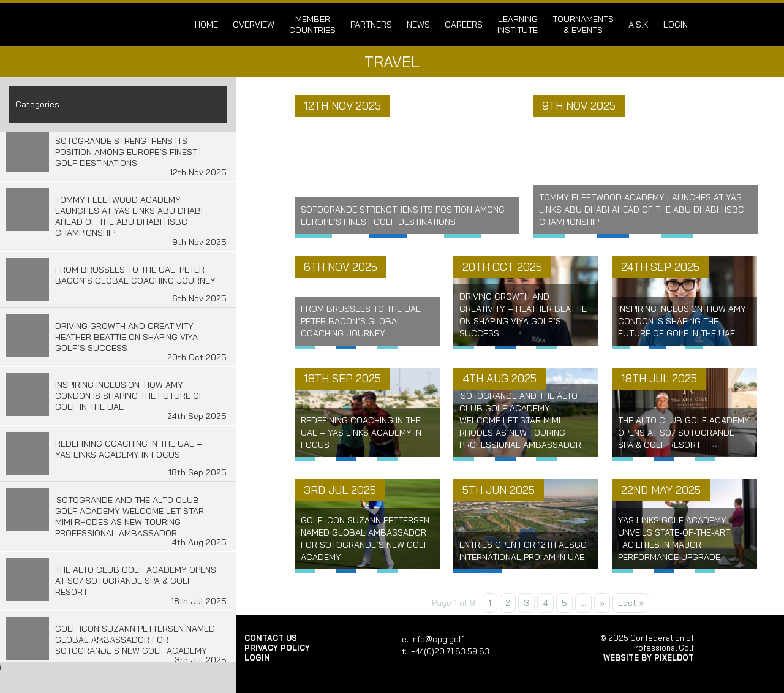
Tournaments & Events (583, 25)
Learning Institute (518, 25)
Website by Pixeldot (649, 657)
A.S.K (639, 25)
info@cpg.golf (437, 639)
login (676, 25)
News (418, 25)
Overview (254, 25)
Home (206, 25)
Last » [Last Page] (631, 603)
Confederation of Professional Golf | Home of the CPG (129, 25)
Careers (464, 25)
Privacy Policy (277, 648)
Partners (371, 25)
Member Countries (312, 25)
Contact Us (271, 638)
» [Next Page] (602, 603)
